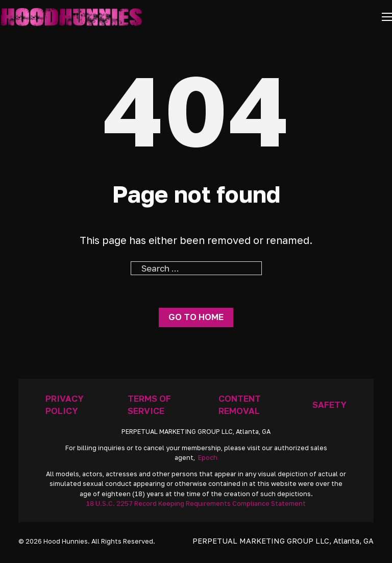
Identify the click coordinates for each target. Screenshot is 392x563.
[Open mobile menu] (387, 17)
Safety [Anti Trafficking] (329, 405)
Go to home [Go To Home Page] (196, 317)
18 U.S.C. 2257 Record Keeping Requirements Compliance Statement (196, 504)
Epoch (208, 458)
